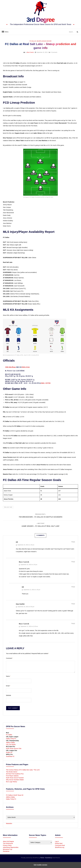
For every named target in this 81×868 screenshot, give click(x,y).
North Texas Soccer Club (14, 749)
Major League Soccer (44, 41)
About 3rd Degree (8, 841)
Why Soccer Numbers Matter (15, 780)
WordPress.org (60, 847)
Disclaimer (6, 851)
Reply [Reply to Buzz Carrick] (73, 562)
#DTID (48, 383)
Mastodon (9, 823)
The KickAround (8, 843)
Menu (6, 32)
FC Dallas (33, 41)
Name (8, 676)
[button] (69, 59)
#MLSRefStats (10, 367)
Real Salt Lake (8, 507)
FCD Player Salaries (12, 776)
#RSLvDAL (26, 367)
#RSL (43, 383)
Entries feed (59, 843)
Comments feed (60, 845)
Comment (9, 658)
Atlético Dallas (10, 743)
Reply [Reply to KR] (73, 542)
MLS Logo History (12, 782)
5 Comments (54, 52)
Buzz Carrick (30, 52)
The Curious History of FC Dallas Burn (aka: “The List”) (23, 770)
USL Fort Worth (11, 745)
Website (8, 695)
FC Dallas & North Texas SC (15, 795)
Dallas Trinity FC (11, 739)
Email (8, 686)
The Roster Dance (12, 772)
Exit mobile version (40, 865)
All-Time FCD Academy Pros (15, 774)
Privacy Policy (7, 845)
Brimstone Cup (8, 849)
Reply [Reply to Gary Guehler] (73, 604)
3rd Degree (40, 19)
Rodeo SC (9, 752)
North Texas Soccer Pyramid (15, 778)
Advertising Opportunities (11, 847)
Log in (57, 841)
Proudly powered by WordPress (30, 858)
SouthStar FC (10, 756)
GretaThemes (56, 858)
